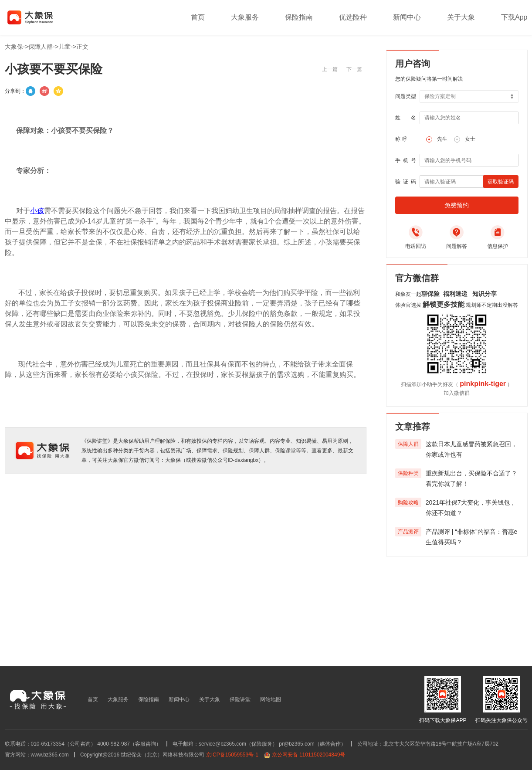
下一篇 (354, 69)
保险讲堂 (240, 699)
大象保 (14, 47)
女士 (470, 139)
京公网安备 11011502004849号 (309, 755)
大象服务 (245, 17)
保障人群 (41, 47)
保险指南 (299, 17)
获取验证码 (501, 182)
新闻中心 (407, 17)
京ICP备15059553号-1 (232, 755)
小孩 (37, 211)
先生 (442, 139)
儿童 (64, 47)
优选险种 (353, 17)
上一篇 (330, 69)
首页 (198, 17)
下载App (514, 17)
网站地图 (271, 699)
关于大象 (461, 17)
